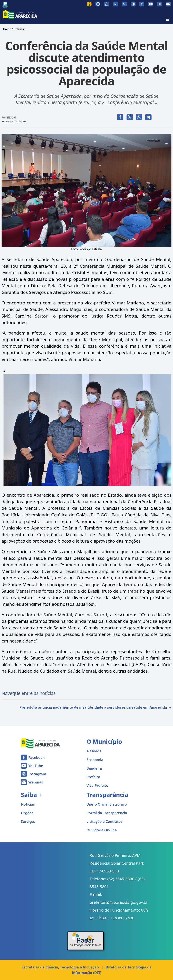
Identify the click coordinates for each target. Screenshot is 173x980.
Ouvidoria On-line (102, 830)
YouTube (36, 766)
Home (7, 29)
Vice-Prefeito (97, 785)
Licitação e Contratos (104, 821)
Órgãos (27, 813)
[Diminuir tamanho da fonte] (115, 4)
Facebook (37, 757)
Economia (95, 760)
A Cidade (94, 751)
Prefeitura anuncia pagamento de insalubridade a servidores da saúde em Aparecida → (95, 707)
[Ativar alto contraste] (133, 4)
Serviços (28, 821)
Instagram (37, 774)
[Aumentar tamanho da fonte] (124, 4)
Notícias (19, 29)
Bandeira (94, 768)
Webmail (36, 782)
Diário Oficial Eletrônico (107, 804)
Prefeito (93, 777)
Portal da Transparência (107, 813)
